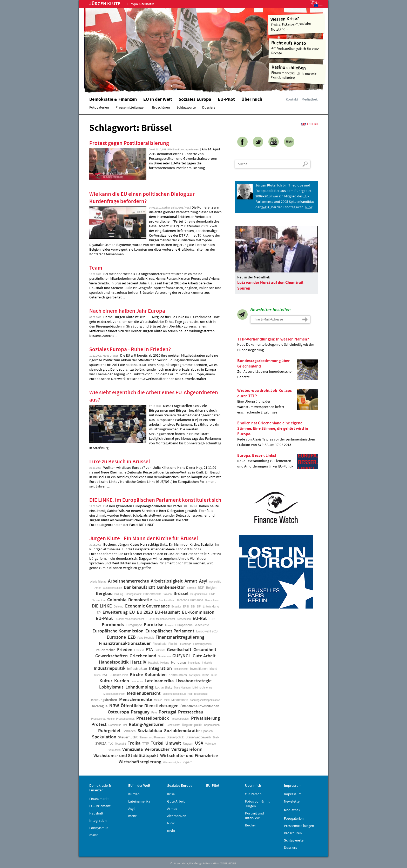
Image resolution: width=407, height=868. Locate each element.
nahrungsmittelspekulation (205, 700)
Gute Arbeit (204, 656)
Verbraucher (157, 750)
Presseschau (191, 712)
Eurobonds (113, 625)
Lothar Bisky (164, 687)
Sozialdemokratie (182, 731)
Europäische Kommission (118, 631)
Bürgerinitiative (199, 594)
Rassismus (115, 725)
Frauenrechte (105, 650)
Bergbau (104, 594)
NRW (114, 706)
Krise (206, 675)
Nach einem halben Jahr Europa (127, 311)
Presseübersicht (180, 719)
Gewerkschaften (111, 656)
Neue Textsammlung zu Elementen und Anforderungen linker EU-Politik (277, 461)
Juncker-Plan (119, 675)
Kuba (214, 675)
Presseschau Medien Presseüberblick (113, 719)
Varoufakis (115, 750)
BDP (201, 588)
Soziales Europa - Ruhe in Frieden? (130, 350)
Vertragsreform (187, 750)
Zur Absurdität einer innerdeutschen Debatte (277, 369)
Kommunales (178, 675)
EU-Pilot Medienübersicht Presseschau (168, 619)
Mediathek (310, 99)
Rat (125, 725)
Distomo (118, 607)
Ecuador (176, 607)
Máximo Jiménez (202, 688)
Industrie (207, 663)
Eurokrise (154, 625)
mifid (167, 700)
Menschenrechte (136, 700)
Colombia (117, 600)
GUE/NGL (182, 656)
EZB (132, 637)
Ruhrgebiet (109, 731)
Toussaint (120, 744)
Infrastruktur (137, 669)
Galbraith (160, 650)
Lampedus (137, 681)
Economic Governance (147, 606)
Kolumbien (156, 675)
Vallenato (210, 744)
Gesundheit (205, 650)
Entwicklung (211, 606)
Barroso (191, 588)
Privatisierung (205, 718)
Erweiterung (115, 612)
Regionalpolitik (192, 725)
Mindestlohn (180, 700)
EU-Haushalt (167, 612)
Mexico (158, 700)
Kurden (122, 681)
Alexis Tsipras (98, 582)
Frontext (139, 650)
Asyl (203, 581)
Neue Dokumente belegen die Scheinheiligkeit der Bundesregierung (277, 345)
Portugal (167, 712)
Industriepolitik (110, 669)
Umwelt (173, 743)
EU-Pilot (104, 619)
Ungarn (188, 744)
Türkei (157, 743)
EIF (199, 607)
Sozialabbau (150, 731)
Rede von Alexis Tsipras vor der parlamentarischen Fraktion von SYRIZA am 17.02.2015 (277, 434)
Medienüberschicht (114, 694)
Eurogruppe (134, 625)
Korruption (194, 675)
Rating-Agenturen (147, 725)
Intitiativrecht (181, 669)
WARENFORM (228, 864)
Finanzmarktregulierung (180, 637)
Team (96, 268)
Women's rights (172, 762)
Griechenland (143, 656)
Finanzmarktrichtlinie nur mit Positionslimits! (297, 72)
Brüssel (181, 594)
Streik (216, 737)
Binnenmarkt (152, 594)
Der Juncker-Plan (164, 600)
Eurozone (116, 637)
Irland (213, 669)
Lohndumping (139, 687)
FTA (149, 650)
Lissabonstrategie (194, 681)
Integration (160, 669)
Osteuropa (118, 712)
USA (199, 743)
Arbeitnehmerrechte (128, 581)
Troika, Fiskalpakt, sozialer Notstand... (297, 24)
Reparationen (212, 725)
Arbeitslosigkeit (167, 581)
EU (132, 612)
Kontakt (292, 99)
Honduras (179, 663)
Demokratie (140, 600)
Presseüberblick (152, 718)
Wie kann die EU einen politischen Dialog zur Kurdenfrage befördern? (142, 198)
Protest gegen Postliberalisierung (129, 143)
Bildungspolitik (133, 594)
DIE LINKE (102, 606)
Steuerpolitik (175, 737)
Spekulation (104, 737)
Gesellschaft (179, 650)
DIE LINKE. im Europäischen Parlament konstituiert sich (155, 500)
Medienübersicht (144, 693)
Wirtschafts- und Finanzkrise (189, 756)
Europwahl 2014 (208, 631)
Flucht (173, 644)
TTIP (146, 744)
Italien (97, 675)
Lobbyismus (111, 687)
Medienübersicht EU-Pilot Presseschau (185, 694)
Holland (165, 663)
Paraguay (140, 712)
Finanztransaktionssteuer (125, 644)
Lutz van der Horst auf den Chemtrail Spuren (270, 285)
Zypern (188, 762)
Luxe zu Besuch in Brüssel (120, 462)
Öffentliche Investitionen (200, 706)
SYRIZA (101, 744)
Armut (191, 581)
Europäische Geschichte (192, 625)
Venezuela (133, 750)
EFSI (186, 607)
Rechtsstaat (173, 725)
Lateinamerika (159, 681)
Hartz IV (138, 662)
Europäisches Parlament (170, 631)
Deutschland (212, 600)
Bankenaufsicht (140, 587)
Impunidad (194, 663)
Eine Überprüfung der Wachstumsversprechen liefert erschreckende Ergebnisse (277, 401)
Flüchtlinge (185, 644)
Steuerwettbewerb (198, 737)
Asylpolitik (215, 582)
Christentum (99, 600)
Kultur (106, 681)
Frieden (125, 650)
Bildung (119, 594)
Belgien (211, 588)
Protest (99, 725)
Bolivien (167, 594)
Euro (212, 619)
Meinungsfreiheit (104, 700)
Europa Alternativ (122, 4)
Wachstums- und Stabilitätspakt (126, 756)
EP (99, 613)
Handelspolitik (114, 662)
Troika (134, 743)
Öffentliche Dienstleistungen (150, 706)
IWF (105, 675)
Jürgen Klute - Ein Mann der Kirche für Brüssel (144, 539)
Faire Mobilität (146, 638)
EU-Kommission (198, 612)
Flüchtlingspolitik (203, 644)
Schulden (129, 731)
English (312, 124)
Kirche (136, 675)
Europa (169, 625)
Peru (154, 713)
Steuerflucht (128, 737)
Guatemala (164, 656)
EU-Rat (200, 619)
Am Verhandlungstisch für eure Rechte (297, 48)
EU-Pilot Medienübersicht (129, 619)
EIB (193, 607)
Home (150, 48)
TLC (111, 744)
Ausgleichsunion (113, 588)
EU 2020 (145, 612)
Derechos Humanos (189, 600)
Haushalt (153, 663)
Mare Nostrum (182, 688)
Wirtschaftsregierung (140, 762)
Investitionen (199, 669)
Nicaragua (100, 706)
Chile (212, 594)
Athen (98, 588)
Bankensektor (171, 587)
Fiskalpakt (160, 644)
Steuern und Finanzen (152, 737)
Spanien (207, 731)
